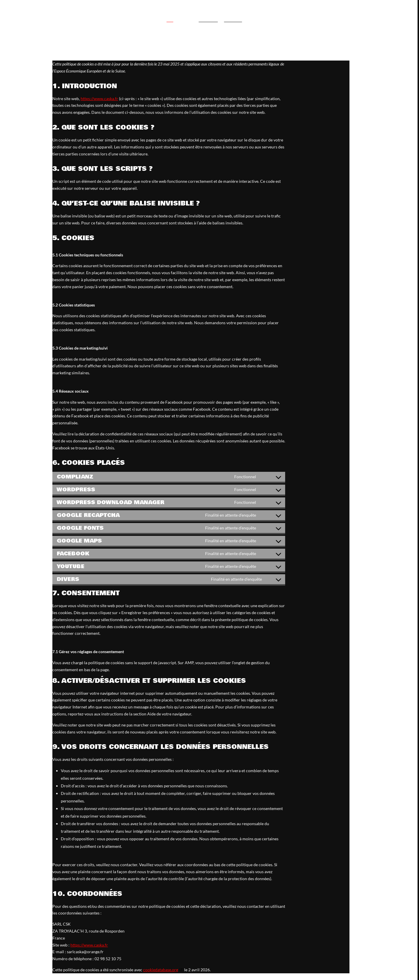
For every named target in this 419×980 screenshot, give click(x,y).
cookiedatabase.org (161, 970)
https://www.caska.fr (89, 945)
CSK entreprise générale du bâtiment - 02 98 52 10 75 (310, 12)
